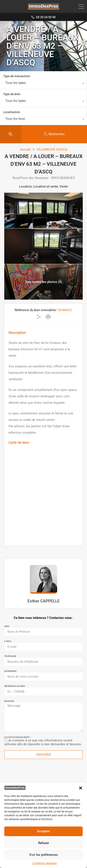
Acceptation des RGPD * (17, 737)
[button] (81, 788)
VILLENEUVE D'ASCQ (52, 149)
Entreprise (10, 671)
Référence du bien (14, 686)
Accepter (43, 831)
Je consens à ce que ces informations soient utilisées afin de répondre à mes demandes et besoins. (43, 742)
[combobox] (43, 84)
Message (9, 701)
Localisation (12, 112)
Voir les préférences (44, 855)
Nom (7, 626)
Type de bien (12, 94)
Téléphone (10, 656)
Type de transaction (17, 76)
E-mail (8, 641)
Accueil (25, 149)
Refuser (44, 843)
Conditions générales (45, 863)
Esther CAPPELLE (44, 601)
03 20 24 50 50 (46, 17)
